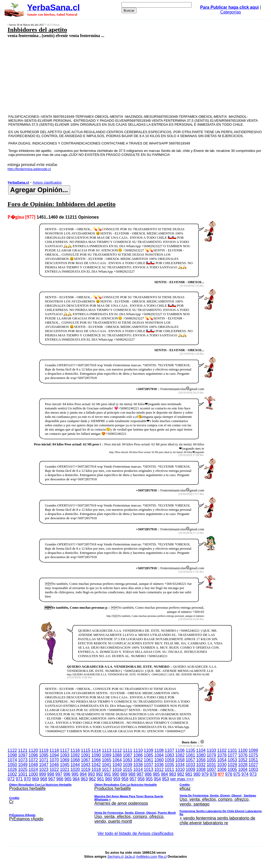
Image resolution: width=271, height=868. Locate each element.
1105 (191, 750)
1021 (65, 769)
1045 (65, 765)
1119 (44, 750)
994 (83, 774)
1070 (54, 760)
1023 (44, 769)
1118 (54, 750)
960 (109, 779)
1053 (232, 760)
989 (124, 774)
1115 (86, 750)
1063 (128, 760)
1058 (180, 760)
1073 (23, 760)
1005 (232, 769)
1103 (211, 750)
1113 (107, 750)
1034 (180, 765)
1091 (86, 755)
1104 (201, 750)
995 (75, 774)
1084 (159, 755)
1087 (128, 755)
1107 (170, 750)
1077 (232, 755)
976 (229, 774)
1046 (54, 765)
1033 (191, 765)
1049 (23, 765)
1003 (253, 769)
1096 (33, 755)
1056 (201, 760)
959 (117, 779)
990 (116, 774)
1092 (75, 755)
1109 (148, 750)
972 (11, 779)
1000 (33, 774)
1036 (159, 765)
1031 (211, 765)
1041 (107, 765)
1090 (96, 755)
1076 (243, 755)
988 (132, 774)
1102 (222, 750)
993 (91, 774)
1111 (128, 750)
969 (36, 779)
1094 (54, 755)
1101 (232, 750)
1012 (159, 769)
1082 (180, 755)
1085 (148, 755)
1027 (253, 765)
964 (76, 779)
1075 (253, 755)
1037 (148, 765)
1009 (191, 769)
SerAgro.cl (116, 856)
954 (157, 779)
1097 (23, 755)
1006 (222, 769)
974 (245, 774)
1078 (222, 755)
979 (205, 774)
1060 (159, 760)
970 (27, 779)
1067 (86, 760)
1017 (107, 769)
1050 (12, 765)
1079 (211, 755)
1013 (148, 769)
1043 (86, 765)
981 (189, 774)
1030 (222, 765)
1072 (33, 760)
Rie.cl (162, 856)
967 (52, 779)
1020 (75, 769)
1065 (107, 760)
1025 (23, 769)
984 (164, 774)
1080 (201, 755)
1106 (180, 750)
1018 (96, 769)
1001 (23, 774)
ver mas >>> (136, 802)
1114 (96, 750)
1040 (117, 765)
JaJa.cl (130, 856)
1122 (12, 750)
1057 (191, 760)
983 (173, 774)
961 (100, 779)
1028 (243, 765)
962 (92, 779)
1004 (243, 769)
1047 (44, 765)
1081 (191, 755)
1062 (138, 760)
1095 (44, 755)
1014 (138, 769)
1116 (75, 750)
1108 (159, 750)
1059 (170, 760)
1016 (117, 769)
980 (197, 774)
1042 (96, 765)
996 (67, 774)
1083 (170, 755)
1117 (65, 750)
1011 (170, 769)
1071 (44, 760)
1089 (107, 755)
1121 (23, 750)
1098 (12, 755)
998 (51, 774)
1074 (12, 760)
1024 (33, 769)
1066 (96, 760)
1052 (243, 760)
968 (44, 779)
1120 (33, 750)
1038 (138, 765)
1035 (170, 765)
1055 (211, 760)
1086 (138, 755)
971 (19, 779)
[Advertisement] (113, 76)
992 (99, 774)
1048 (33, 765)
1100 (243, 750)
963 (84, 779)
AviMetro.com (146, 856)
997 (59, 774)
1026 (12, 769)
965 (68, 779)
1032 (201, 765)
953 (166, 779)
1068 (75, 760)
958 (125, 779)
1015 (128, 769)
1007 (211, 769)
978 (213, 774)
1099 (253, 750)
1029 (232, 765)
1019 (86, 769)
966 (60, 779)
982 (181, 774)
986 (148, 774)
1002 (12, 774)
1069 (65, 760)
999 (42, 774)
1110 (138, 750)
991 (108, 774)
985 (156, 774)
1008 (201, 769)
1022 (54, 769)
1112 (117, 750)
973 (253, 774)
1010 (180, 769)
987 (140, 774)
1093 (65, 755)
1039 (128, 765)
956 (141, 779)
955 (149, 779)
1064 (117, 760)
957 (133, 779)
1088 (117, 755)
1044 (75, 765)
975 (237, 774)
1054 (222, 760)
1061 (148, 760)
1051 (253, 760)
